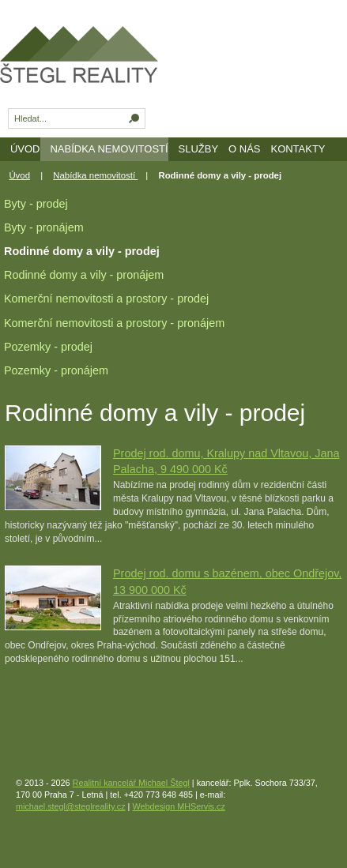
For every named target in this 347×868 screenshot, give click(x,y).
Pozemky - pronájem (56, 370)
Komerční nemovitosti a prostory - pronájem (114, 323)
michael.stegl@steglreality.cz (71, 806)
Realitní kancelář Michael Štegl (131, 783)
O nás (244, 149)
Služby (199, 149)
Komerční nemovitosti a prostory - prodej (106, 299)
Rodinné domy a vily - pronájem (84, 275)
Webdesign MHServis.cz (178, 806)
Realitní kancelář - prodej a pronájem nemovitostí (106, 63)
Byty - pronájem (44, 227)
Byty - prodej (36, 204)
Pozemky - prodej (48, 347)
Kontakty (298, 149)
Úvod (25, 149)
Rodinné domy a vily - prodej (82, 251)
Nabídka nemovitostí (109, 149)
